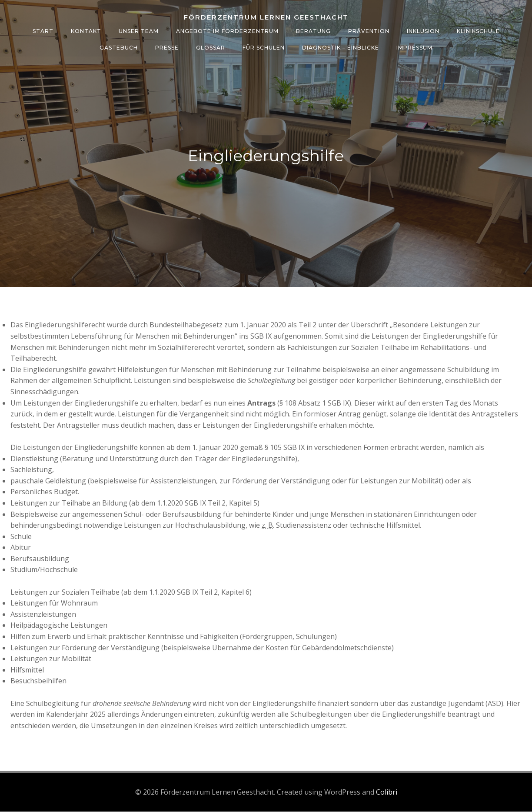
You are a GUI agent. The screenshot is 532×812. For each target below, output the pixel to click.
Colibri (387, 792)
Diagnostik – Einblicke (341, 47)
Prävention (369, 31)
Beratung (313, 31)
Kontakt (86, 31)
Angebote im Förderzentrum (227, 31)
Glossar (211, 47)
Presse (167, 47)
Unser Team (139, 31)
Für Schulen (264, 47)
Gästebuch (119, 47)
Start (43, 31)
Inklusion (423, 31)
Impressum (414, 47)
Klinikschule (478, 31)
